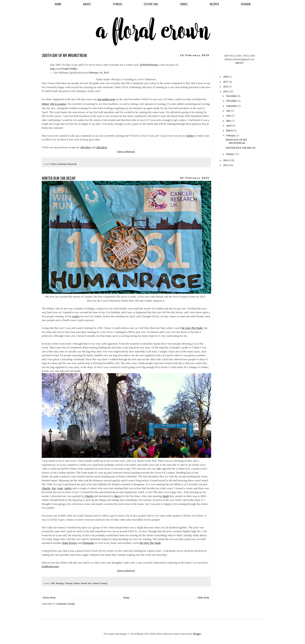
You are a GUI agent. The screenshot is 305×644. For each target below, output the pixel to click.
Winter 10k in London (54, 104)
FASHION (246, 4)
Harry (118, 496)
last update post (106, 99)
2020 (226, 77)
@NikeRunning (149, 65)
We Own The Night (192, 328)
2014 (226, 160)
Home (127, 598)
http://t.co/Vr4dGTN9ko (64, 69)
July (229, 111)
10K (53, 583)
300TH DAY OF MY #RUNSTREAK (64, 55)
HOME (58, 4)
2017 (226, 82)
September (232, 106)
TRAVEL (184, 4)
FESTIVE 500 (151, 4)
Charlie (89, 496)
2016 (226, 87)
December (232, 96)
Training (69, 583)
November (232, 101)
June (229, 116)
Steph (166, 496)
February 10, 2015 (99, 73)
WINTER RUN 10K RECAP (59, 178)
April (229, 126)
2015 (226, 91)
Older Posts (203, 598)
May (229, 121)
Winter (77, 583)
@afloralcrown (50, 566)
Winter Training (100, 583)
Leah (60, 488)
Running (62, 164)
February (231, 136)
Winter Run (86, 583)
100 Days (86, 147)
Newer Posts (49, 598)
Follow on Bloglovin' (126, 152)
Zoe (54, 488)
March (230, 130)
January (230, 154)
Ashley (68, 488)
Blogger (197, 634)
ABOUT (87, 4)
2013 (226, 165)
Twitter (190, 136)
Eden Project (70, 543)
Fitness (54, 164)
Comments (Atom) (65, 604)
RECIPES (214, 4)
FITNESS (117, 4)
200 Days (101, 147)
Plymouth (88, 543)
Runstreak (72, 164)
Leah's (76, 316)
